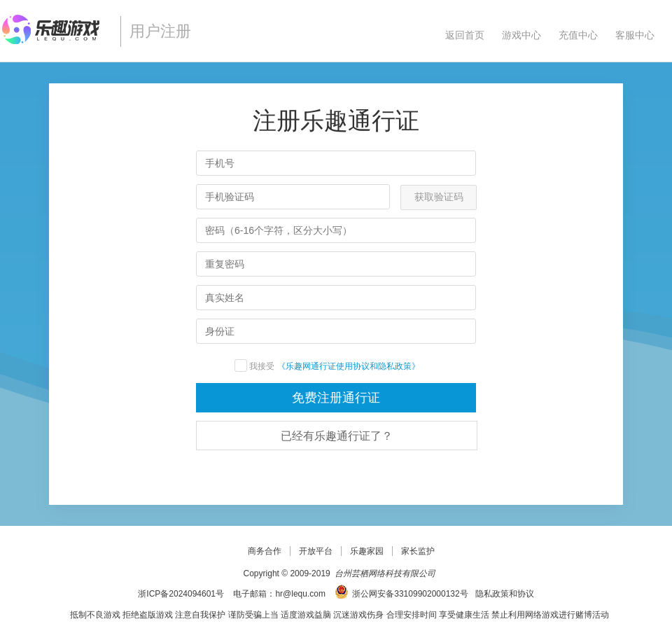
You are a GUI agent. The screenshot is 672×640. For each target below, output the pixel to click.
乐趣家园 (367, 551)
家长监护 (418, 551)
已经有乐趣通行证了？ (337, 436)
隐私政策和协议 (505, 594)
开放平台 (316, 551)
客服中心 (635, 35)
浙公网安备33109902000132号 (410, 594)
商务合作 (265, 551)
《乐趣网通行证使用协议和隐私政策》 (334, 366)
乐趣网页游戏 (55, 29)
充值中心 (578, 35)
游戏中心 (521, 35)
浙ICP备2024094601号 (181, 594)
